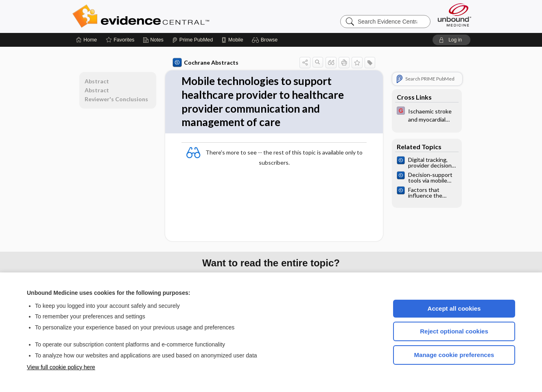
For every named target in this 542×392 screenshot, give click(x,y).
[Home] (86, 40)
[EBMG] (427, 115)
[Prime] (192, 40)
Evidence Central (173, 16)
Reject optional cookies (454, 331)
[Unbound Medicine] (455, 15)
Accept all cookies (454, 308)
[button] (266, 40)
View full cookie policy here (61, 367)
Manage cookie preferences (454, 355)
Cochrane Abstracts (205, 63)
